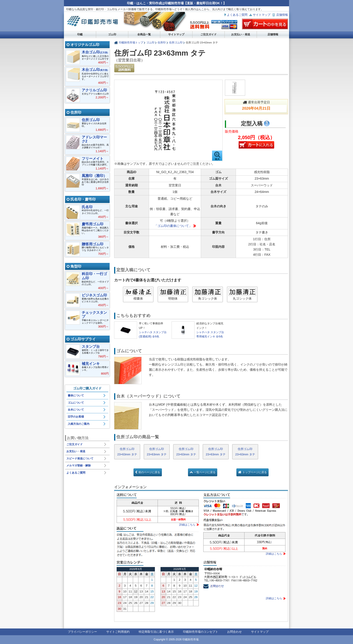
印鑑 (80, 34)
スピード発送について (80, 459)
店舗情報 (282, 15)
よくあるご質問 (237, 15)
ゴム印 (112, 34)
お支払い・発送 (241, 34)
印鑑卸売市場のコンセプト (201, 632)
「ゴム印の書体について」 (173, 226)
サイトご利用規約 (118, 632)
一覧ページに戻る (205, 472)
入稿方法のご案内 (79, 424)
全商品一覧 (144, 34)
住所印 (162, 42)
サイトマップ (262, 15)
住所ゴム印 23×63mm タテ (127, 452)
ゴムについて (76, 403)
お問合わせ (234, 632)
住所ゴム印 (176, 42)
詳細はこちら (187, 525)
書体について (76, 395)
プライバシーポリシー (82, 632)
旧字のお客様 (76, 417)
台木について (76, 410)
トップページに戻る (255, 472)
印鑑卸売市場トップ (131, 42)
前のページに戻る (149, 472)
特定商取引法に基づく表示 (156, 632)
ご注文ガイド (208, 34)
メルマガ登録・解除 (79, 465)
